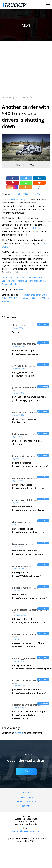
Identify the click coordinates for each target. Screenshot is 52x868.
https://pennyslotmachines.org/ (28, 488)
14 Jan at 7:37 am (18, 369)
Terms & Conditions (26, 802)
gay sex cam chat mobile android (28, 388)
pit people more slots (23, 588)
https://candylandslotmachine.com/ (30, 466)
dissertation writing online (25, 705)
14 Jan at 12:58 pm (19, 415)
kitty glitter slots (21, 544)
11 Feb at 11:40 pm (19, 708)
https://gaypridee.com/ (24, 376)
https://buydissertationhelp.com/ (29, 622)
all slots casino (19, 522)
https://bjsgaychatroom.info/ (27, 354)
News (26, 25)
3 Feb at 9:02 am (18, 525)
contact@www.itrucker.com (26, 831)
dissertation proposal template (28, 681)
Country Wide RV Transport (15, 199)
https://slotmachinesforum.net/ (28, 532)
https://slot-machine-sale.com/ (28, 554)
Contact (26, 806)
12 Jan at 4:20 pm (18, 328)
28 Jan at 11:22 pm (19, 503)
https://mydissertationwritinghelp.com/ (32, 669)
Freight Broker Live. (37, 228)
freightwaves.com (31, 295)
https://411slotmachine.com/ (27, 576)
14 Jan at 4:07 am (18, 347)
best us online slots (22, 456)
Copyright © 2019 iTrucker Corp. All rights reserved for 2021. (26, 840)
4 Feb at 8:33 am (18, 591)
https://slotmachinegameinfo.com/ (30, 598)
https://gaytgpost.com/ (28, 400)
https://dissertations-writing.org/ (29, 693)
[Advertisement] (24, 67)
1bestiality (17, 325)
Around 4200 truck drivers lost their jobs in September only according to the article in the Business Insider (24, 281)
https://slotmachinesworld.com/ (28, 510)
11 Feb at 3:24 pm (19, 661)
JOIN (26, 772)
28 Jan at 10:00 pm (19, 481)
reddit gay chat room (23, 412)
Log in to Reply (43, 324)
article (25, 272)
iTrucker (37, 298)
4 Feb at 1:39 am (18, 569)
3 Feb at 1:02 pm (18, 547)
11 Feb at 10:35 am (19, 639)
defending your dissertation (26, 658)
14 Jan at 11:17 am (19, 393)
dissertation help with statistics (28, 634)
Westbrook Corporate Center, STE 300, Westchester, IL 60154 (26, 821)
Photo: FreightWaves (26, 165)
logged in (19, 733)
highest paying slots (22, 434)
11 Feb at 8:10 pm (19, 686)
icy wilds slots (19, 566)
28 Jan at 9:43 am (18, 437)
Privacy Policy (26, 797)
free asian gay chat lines (24, 344)
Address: (26, 816)
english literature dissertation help (30, 610)
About (26, 793)
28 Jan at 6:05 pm (18, 459)
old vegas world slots (23, 500)
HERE (21, 289)
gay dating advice (21, 366)
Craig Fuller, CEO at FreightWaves (27, 194)
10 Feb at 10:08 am (19, 615)
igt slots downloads (22, 478)
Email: (26, 828)
